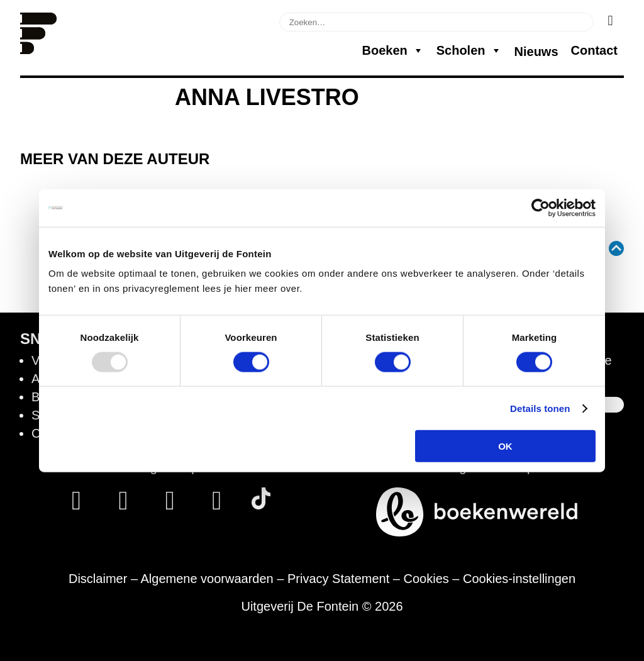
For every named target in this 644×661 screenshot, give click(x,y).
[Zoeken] (610, 21)
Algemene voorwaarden (207, 579)
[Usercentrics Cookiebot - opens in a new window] (541, 208)
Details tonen (540, 408)
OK (505, 446)
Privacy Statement (338, 579)
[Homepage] (38, 50)
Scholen (469, 50)
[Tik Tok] (261, 505)
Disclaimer (98, 579)
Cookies (426, 579)
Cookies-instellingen (519, 579)
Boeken (392, 50)
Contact (594, 50)
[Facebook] (76, 505)
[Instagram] (123, 505)
